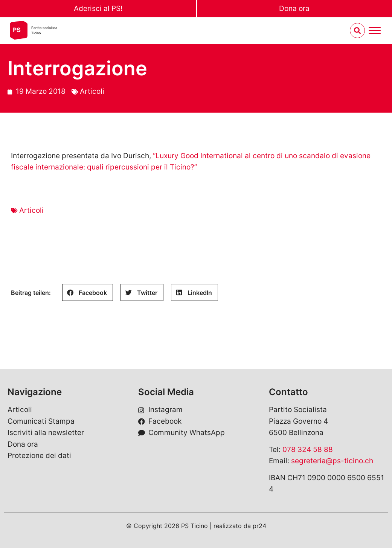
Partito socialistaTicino (44, 30)
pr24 (259, 526)
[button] (88, 292)
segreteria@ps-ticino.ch (332, 461)
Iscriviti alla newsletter (46, 433)
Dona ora (294, 8)
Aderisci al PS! (98, 8)
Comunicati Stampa (41, 421)
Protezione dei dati (39, 456)
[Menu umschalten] (375, 31)
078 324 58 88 (308, 450)
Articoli (92, 91)
